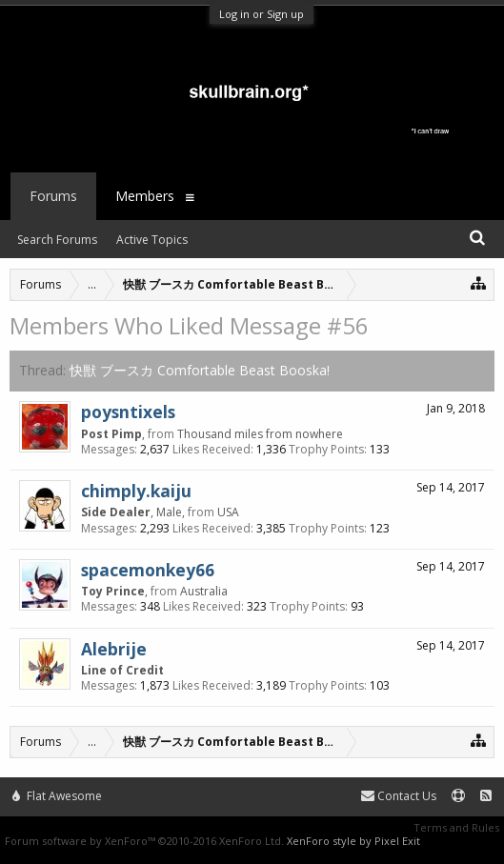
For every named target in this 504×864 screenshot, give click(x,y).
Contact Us (399, 796)
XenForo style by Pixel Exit (353, 841)
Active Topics (152, 240)
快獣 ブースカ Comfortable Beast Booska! (200, 370)
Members (145, 196)
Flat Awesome (57, 796)
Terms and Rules (456, 827)
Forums (53, 196)
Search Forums (57, 240)
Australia (204, 591)
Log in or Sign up (262, 14)
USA (228, 512)
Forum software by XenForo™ (144, 841)
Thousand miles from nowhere (260, 434)
